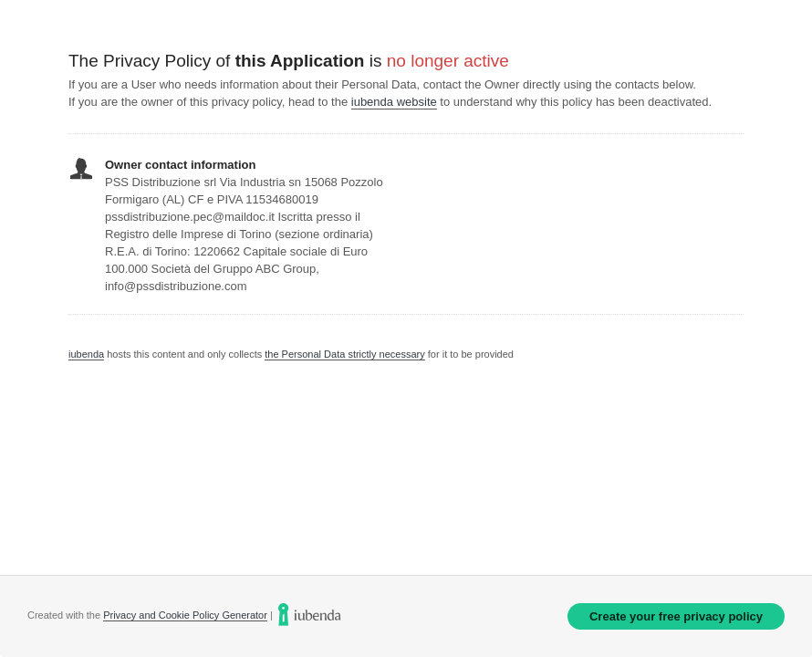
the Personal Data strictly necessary (344, 354)
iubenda (86, 354)
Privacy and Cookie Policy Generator (185, 615)
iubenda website (394, 102)
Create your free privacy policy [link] (676, 616)
